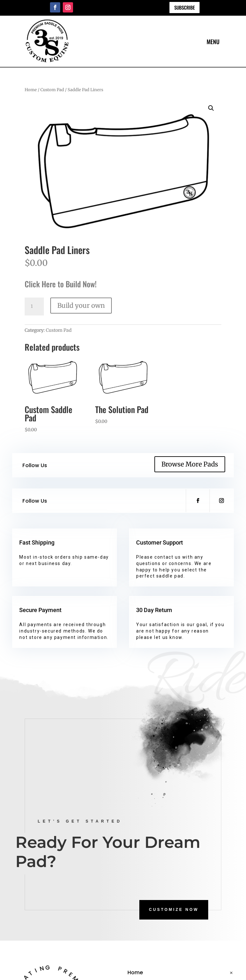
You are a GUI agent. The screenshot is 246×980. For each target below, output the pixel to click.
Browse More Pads (190, 464)
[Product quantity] (34, 307)
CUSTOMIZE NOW (174, 910)
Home (31, 90)
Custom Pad (52, 90)
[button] (211, 108)
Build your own (81, 305)
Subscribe (184, 7)
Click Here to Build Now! (61, 284)
